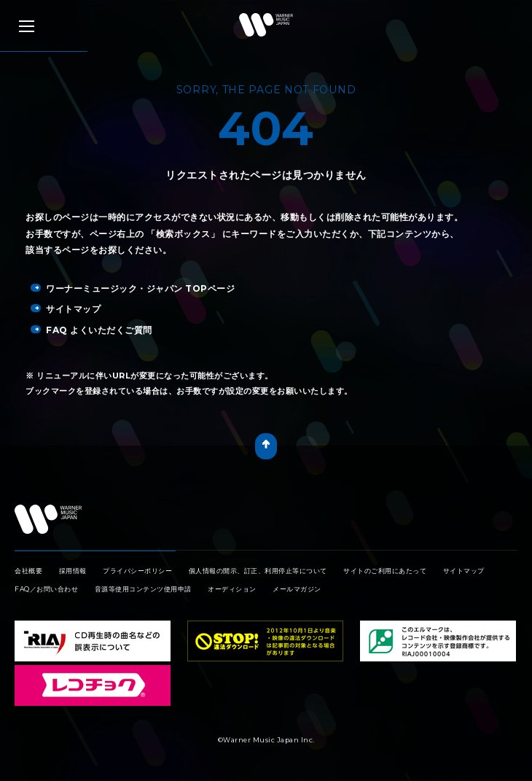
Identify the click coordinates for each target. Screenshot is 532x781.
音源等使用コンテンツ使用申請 (143, 589)
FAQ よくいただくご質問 (91, 330)
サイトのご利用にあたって (385, 571)
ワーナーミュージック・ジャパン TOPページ (133, 288)
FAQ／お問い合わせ (46, 589)
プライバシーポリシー (137, 571)
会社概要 (28, 571)
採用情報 (73, 571)
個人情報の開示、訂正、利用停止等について (258, 571)
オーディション (232, 589)
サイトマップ (66, 309)
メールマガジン (297, 589)
